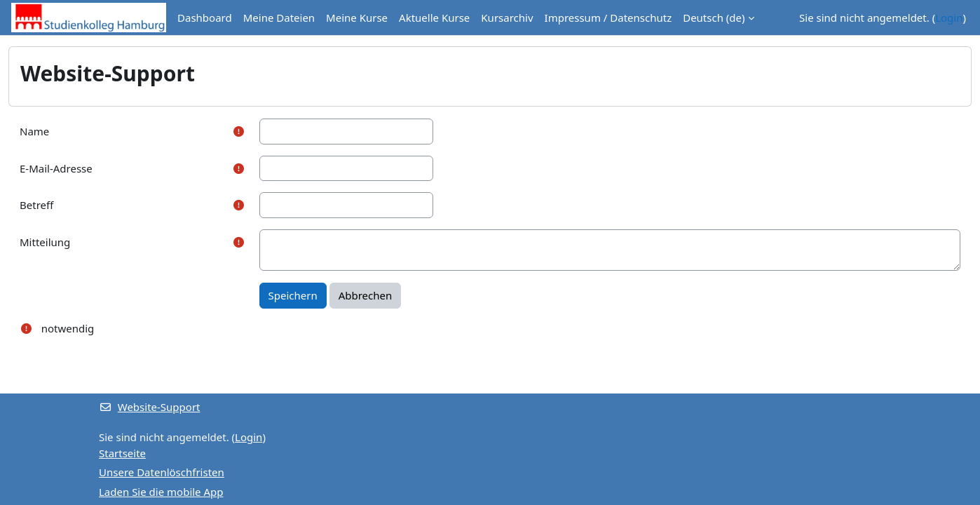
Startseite (122, 453)
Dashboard (205, 18)
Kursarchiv (507, 18)
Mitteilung (45, 242)
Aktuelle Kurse (434, 18)
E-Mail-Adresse (56, 168)
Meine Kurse (357, 18)
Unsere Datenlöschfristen (162, 472)
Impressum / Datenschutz (608, 18)
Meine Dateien (279, 18)
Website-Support (150, 407)
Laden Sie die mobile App (161, 492)
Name (34, 131)
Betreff (36, 205)
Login (949, 18)
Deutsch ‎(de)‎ (714, 18)
